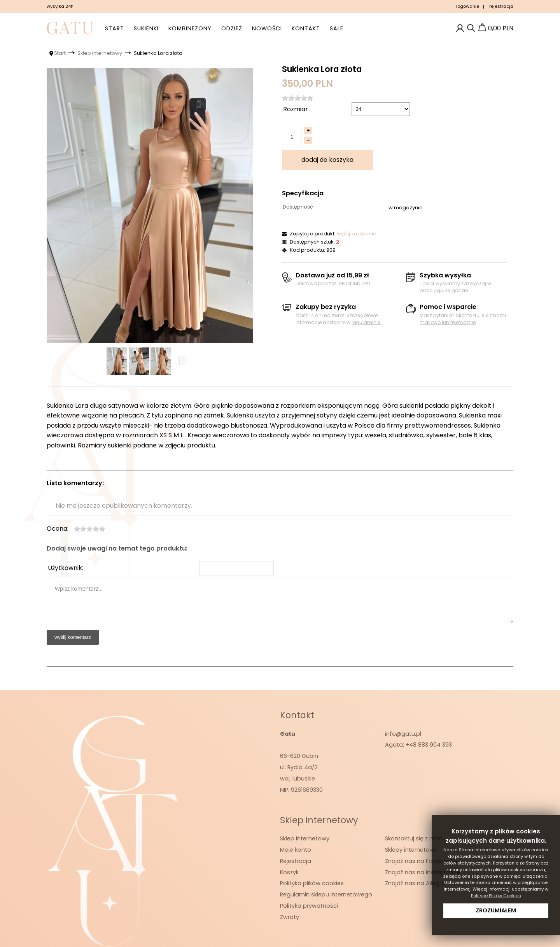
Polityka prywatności (309, 906)
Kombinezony (190, 28)
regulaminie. (367, 322)
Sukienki (146, 28)
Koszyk (289, 872)
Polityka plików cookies (312, 883)
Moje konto (296, 850)
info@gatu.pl (403, 734)
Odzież (232, 28)
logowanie (468, 6)
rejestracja (501, 6)
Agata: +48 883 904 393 (418, 745)
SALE (337, 28)
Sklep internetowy (305, 838)
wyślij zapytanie (357, 234)
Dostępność (298, 207)
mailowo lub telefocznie (448, 322)
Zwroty (290, 917)
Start (115, 28)
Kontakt (306, 28)
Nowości (267, 28)
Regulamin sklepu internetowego (326, 894)
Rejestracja (296, 861)
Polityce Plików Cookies (496, 896)
